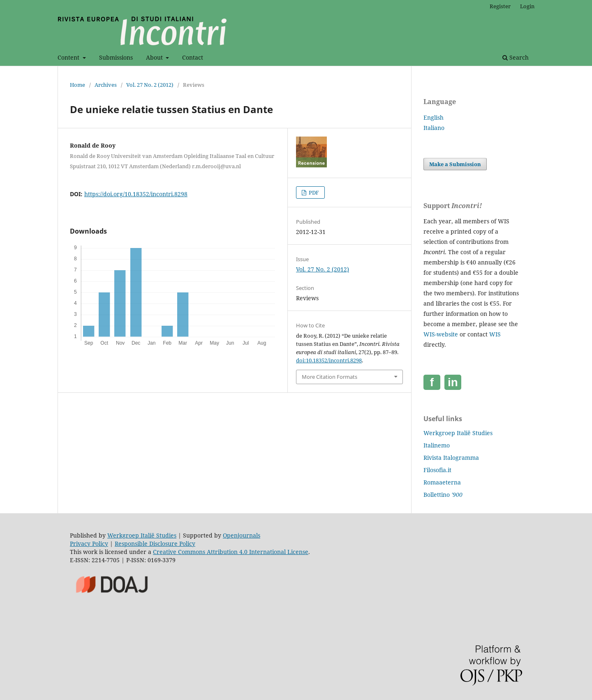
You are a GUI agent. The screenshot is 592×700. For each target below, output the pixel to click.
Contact (193, 57)
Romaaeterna (442, 482)
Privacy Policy (89, 544)
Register (500, 6)
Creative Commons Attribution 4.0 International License (231, 552)
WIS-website (441, 334)
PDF (313, 192)
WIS (495, 334)
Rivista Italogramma (451, 458)
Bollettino (443, 495)
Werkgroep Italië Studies (458, 433)
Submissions (116, 57)
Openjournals (242, 535)
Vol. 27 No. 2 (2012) (150, 85)
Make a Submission (455, 164)
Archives (106, 85)
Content (69, 57)
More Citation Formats (330, 377)
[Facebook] (432, 382)
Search (516, 57)
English (434, 117)
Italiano (434, 128)
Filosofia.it (437, 470)
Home (77, 85)
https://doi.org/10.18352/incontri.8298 (136, 194)
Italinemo (437, 445)
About (155, 57)
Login (527, 6)
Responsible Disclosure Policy (155, 544)
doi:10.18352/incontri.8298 (329, 360)
